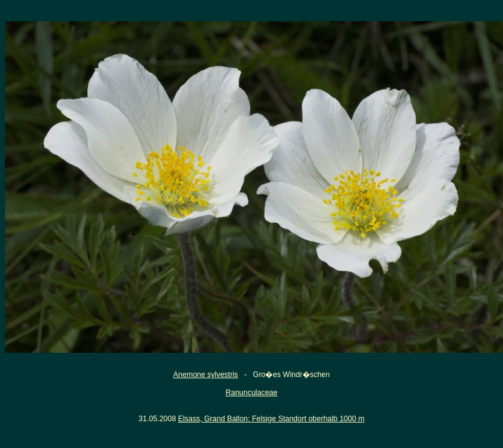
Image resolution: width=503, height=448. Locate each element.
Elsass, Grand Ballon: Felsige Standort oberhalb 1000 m (271, 419)
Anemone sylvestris (205, 375)
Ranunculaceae (251, 393)
